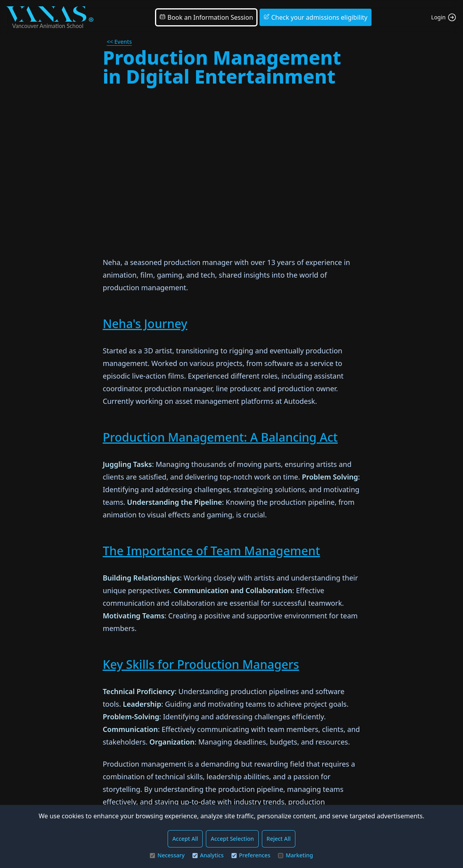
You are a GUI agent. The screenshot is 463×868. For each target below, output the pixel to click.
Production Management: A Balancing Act (220, 437)
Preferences (251, 855)
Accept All (185, 839)
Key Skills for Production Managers (201, 664)
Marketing (295, 855)
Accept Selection (232, 839)
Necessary (167, 855)
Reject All (279, 839)
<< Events (119, 42)
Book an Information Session (206, 17)
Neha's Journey (145, 324)
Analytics (208, 855)
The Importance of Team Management (211, 551)
